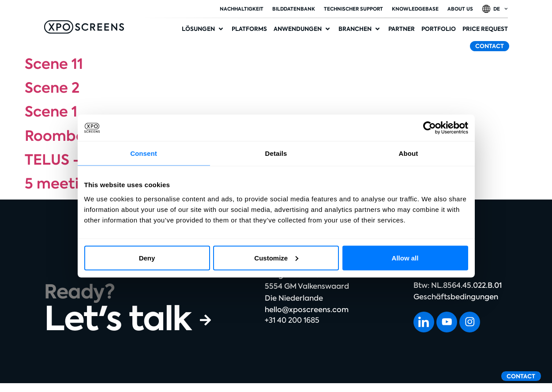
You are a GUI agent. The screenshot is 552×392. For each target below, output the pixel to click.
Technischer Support (353, 9)
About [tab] (409, 153)
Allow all (405, 258)
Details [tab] (276, 153)
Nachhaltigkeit (242, 9)
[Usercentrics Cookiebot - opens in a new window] (430, 128)
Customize (276, 258)
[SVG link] (84, 27)
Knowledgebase (415, 9)
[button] (203, 29)
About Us (460, 9)
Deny (147, 258)
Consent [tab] (144, 153)
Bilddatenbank (294, 9)
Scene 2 (52, 88)
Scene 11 (54, 64)
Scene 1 (51, 112)
